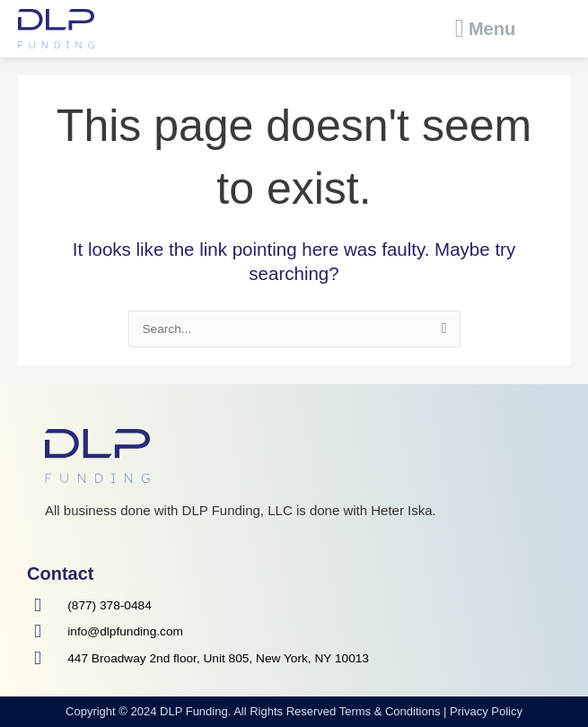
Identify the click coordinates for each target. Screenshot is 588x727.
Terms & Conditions (390, 711)
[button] (485, 29)
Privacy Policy (486, 711)
